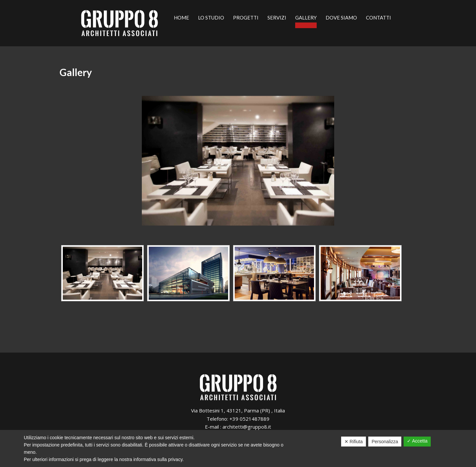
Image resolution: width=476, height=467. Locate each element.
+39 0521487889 (249, 419)
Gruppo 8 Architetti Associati (119, 23)
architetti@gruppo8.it (247, 427)
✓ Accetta (417, 441)
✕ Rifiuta (354, 442)
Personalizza (385, 442)
